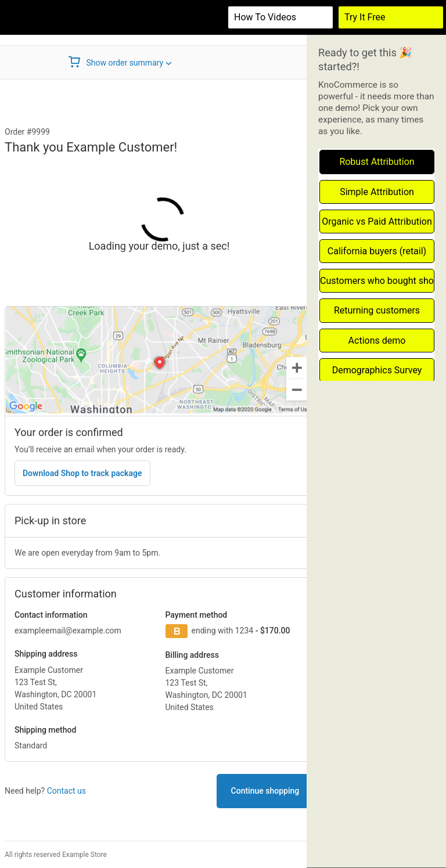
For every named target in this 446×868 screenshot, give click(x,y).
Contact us (66, 791)
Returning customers (377, 310)
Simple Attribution (377, 192)
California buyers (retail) (377, 251)
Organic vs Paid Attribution (377, 221)
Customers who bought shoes (377, 281)
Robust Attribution (377, 162)
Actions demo (377, 341)
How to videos (265, 17)
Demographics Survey (377, 370)
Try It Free (365, 17)
